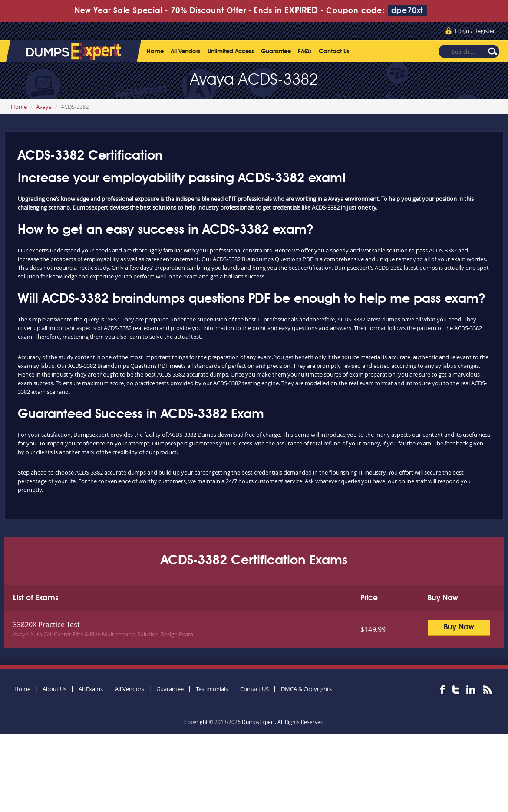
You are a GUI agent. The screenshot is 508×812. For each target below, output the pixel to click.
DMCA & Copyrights (306, 689)
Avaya (44, 107)
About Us (54, 689)
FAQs (305, 52)
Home (155, 52)
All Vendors (186, 52)
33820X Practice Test (46, 625)
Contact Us (334, 52)
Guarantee (276, 52)
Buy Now (459, 627)
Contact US (254, 689)
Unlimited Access (231, 52)
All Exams (91, 689)
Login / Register (475, 31)
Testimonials (212, 689)
